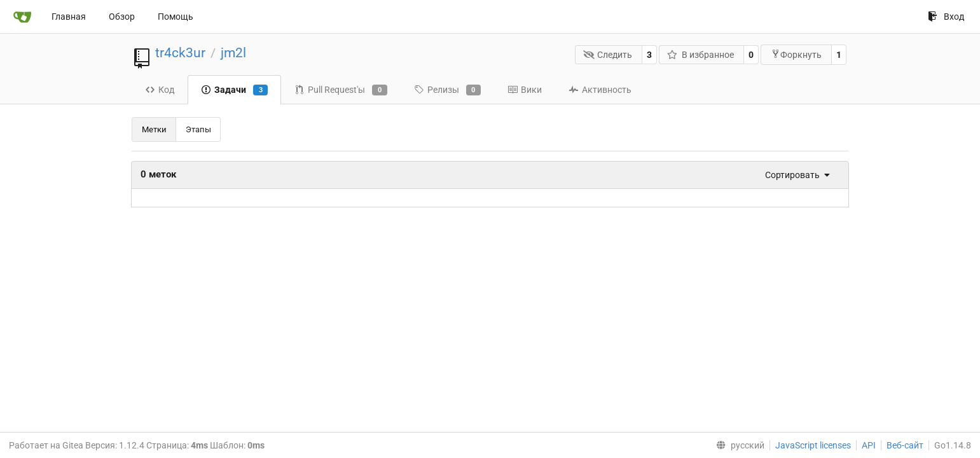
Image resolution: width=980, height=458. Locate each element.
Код (160, 90)
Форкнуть (796, 54)
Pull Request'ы (341, 90)
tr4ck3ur (180, 53)
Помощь (176, 17)
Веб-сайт (905, 445)
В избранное (700, 55)
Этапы (198, 129)
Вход (946, 17)
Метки (154, 129)
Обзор (122, 17)
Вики (525, 90)
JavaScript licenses (813, 445)
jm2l (233, 53)
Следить (608, 55)
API (869, 445)
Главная (69, 17)
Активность (600, 90)
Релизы (447, 90)
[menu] (794, 175)
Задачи (234, 90)
